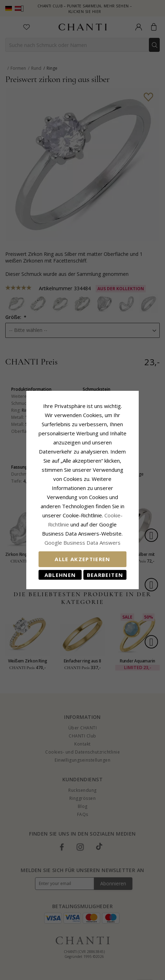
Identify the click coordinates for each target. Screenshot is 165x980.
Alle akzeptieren (82, 536)
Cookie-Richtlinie (104, 502)
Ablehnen (51, 552)
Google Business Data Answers (82, 520)
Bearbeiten (114, 552)
